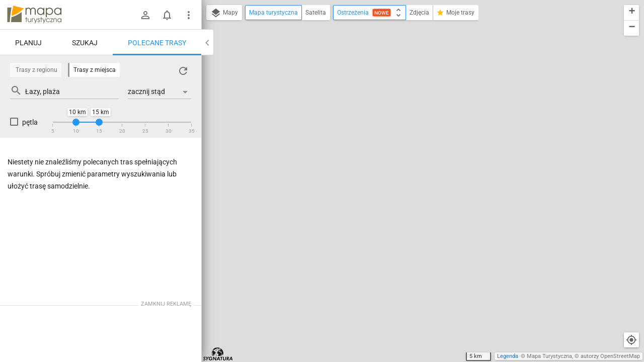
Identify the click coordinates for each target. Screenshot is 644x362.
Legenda (508, 356)
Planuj (28, 43)
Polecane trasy (157, 43)
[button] (631, 13)
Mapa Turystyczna (549, 356)
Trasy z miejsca (95, 70)
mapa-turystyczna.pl (34, 15)
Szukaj (85, 43)
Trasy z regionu (36, 70)
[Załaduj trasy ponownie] (183, 71)
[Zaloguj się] (145, 15)
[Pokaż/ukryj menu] (189, 15)
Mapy (224, 13)
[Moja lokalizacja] (631, 340)
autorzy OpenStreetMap (610, 356)
